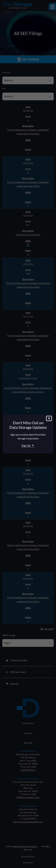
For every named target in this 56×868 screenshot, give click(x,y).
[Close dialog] (49, 418)
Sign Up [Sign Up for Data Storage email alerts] (26, 445)
